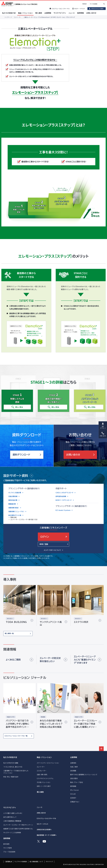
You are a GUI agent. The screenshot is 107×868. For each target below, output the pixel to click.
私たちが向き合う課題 (11, 763)
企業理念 (73, 763)
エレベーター (41, 767)
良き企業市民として (10, 817)
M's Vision (74, 790)
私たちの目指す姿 (10, 757)
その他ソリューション (44, 782)
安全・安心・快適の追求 (11, 777)
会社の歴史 (74, 778)
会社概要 (73, 771)
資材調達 (73, 786)
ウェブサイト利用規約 (21, 862)
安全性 (43, 717)
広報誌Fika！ (75, 802)
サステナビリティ (10, 808)
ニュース (39, 807)
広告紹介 (73, 798)
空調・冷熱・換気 (42, 775)
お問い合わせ (41, 813)
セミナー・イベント (43, 824)
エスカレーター (41, 771)
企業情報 (74, 757)
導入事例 (40, 792)
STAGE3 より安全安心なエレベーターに (61, 201)
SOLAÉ (73, 794)
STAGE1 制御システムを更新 (18, 208)
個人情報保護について (36, 862)
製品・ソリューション (44, 757)
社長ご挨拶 (74, 767)
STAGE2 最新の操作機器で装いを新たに (38, 205)
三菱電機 (7, 862)
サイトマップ (49, 862)
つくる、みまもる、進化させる (13, 767)
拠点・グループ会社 (77, 782)
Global (84, 4)
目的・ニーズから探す (44, 786)
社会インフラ (11, 717)
